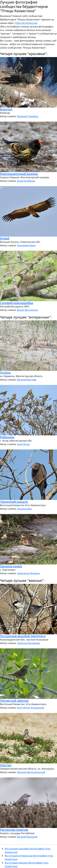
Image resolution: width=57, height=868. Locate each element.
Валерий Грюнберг (28, 116)
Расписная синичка (14, 830)
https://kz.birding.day (26, 23)
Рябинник (7, 437)
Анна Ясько (23, 444)
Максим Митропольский (31, 772)
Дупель (5, 373)
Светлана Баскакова (28, 643)
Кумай (5, 238)
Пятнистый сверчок (14, 701)
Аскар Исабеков (26, 181)
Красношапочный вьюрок (19, 174)
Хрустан (6, 765)
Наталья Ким (24, 509)
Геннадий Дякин (26, 245)
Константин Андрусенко (31, 708)
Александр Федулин (28, 573)
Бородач (6, 109)
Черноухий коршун (14, 502)
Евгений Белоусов (27, 837)
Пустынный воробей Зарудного (23, 636)
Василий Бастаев (27, 380)
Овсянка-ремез (11, 566)
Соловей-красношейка (16, 303)
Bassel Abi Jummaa (27, 310)
